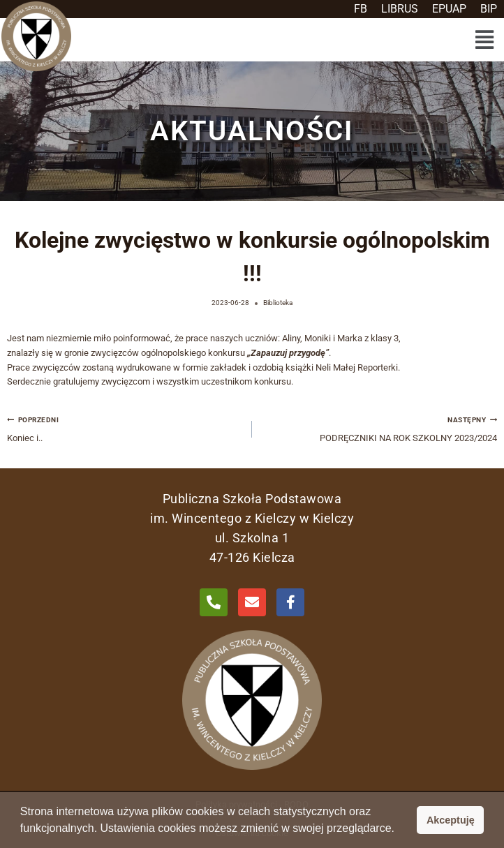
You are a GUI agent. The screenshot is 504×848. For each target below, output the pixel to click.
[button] (484, 40)
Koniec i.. (125, 428)
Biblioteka (278, 303)
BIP (489, 9)
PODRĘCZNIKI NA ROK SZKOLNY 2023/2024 (379, 428)
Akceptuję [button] (451, 820)
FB (361, 9)
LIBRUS (400, 9)
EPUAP (449, 9)
